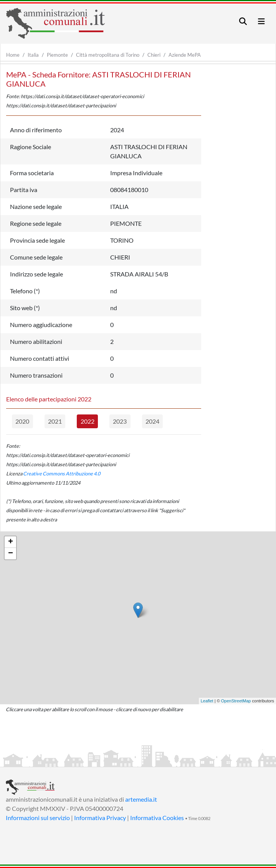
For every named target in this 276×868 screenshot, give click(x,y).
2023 (120, 421)
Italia (33, 55)
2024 (152, 421)
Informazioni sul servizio (38, 818)
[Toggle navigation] (243, 21)
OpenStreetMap (236, 701)
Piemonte (57, 55)
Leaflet (207, 701)
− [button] (11, 554)
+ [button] (11, 542)
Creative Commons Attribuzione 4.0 (62, 473)
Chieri (154, 55)
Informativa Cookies (157, 818)
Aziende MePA (185, 55)
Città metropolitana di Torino (108, 55)
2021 (55, 421)
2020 (22, 421)
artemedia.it (141, 799)
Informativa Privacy (100, 818)
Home (13, 55)
